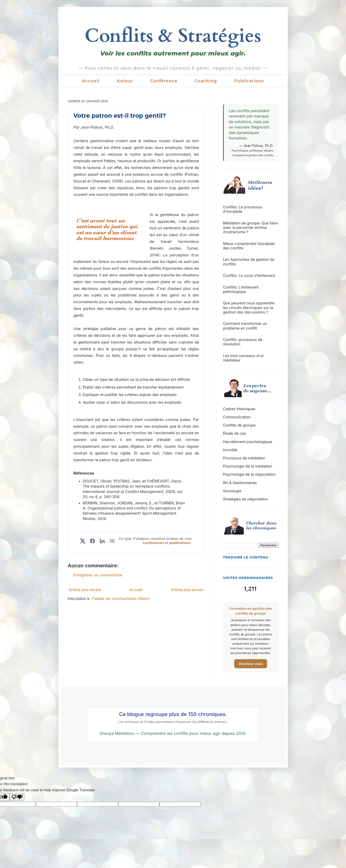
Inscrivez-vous (251, 664)
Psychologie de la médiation (248, 466)
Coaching (206, 81)
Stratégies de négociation (246, 499)
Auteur (125, 81)
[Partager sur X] (83, 541)
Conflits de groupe (239, 425)
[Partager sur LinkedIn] (102, 541)
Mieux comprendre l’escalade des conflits (249, 246)
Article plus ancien (187, 590)
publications (180, 543)
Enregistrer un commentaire (98, 575)
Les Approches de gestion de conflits (249, 262)
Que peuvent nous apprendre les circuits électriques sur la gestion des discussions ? (249, 307)
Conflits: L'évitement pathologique (241, 289)
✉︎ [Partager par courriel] (112, 541)
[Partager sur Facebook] (92, 541)
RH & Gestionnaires (240, 483)
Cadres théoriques (239, 409)
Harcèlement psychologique (248, 442)
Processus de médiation (244, 458)
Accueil (91, 81)
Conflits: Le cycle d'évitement (249, 276)
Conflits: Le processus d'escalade (243, 209)
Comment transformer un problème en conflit (245, 326)
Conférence (164, 81)
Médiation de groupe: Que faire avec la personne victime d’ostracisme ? (250, 227)
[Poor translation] (17, 797)
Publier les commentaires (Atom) (121, 599)
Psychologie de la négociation (249, 474)
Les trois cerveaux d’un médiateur (244, 358)
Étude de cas (234, 433)
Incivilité (230, 450)
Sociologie (232, 491)
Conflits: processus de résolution (243, 342)
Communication (237, 417)
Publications (249, 81)
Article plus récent (85, 590)
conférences (154, 543)
